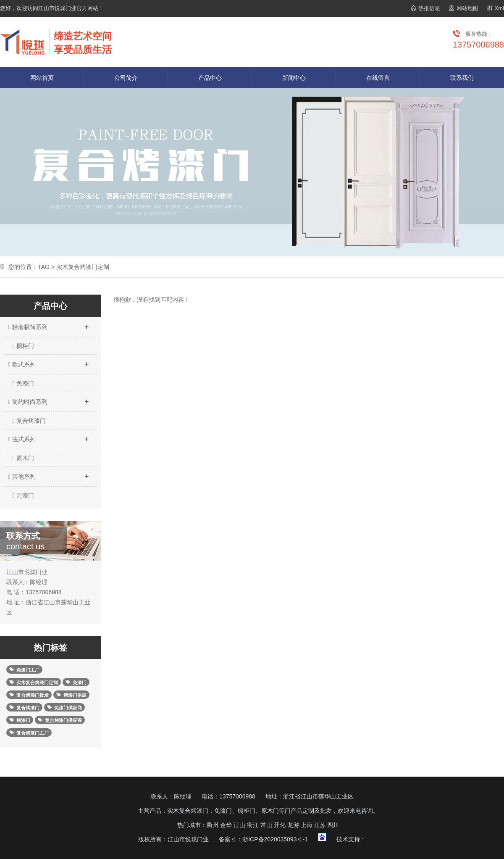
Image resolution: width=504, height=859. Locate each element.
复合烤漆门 (29, 421)
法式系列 (48, 437)
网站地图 (467, 8)
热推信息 (429, 8)
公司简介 (126, 78)
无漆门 (23, 495)
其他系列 (48, 474)
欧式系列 (48, 362)
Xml (499, 8)
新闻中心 (294, 78)
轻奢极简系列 (48, 324)
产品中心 (210, 78)
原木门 (23, 458)
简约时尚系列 (48, 399)
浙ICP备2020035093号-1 (275, 839)
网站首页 (42, 78)
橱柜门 (23, 346)
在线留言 (378, 78)
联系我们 (462, 78)
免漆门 (23, 383)
